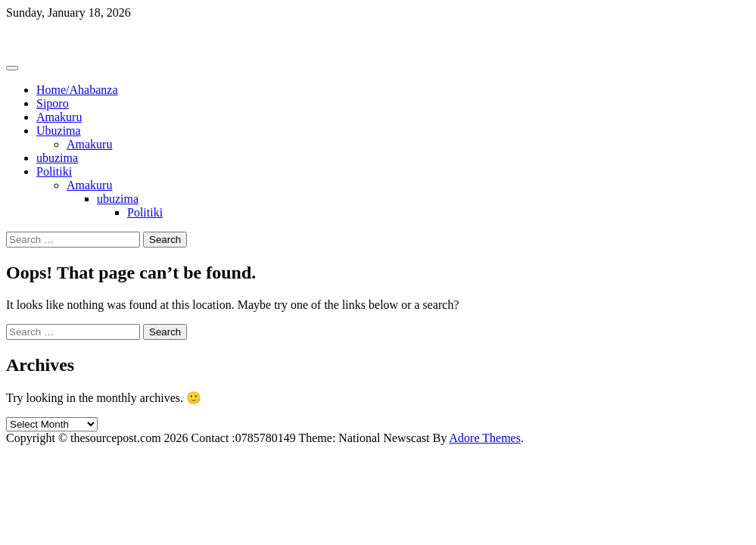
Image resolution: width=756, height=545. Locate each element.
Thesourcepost (41, 38)
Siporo (53, 103)
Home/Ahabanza (77, 90)
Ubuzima (59, 131)
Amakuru (59, 117)
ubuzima (57, 158)
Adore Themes (485, 438)
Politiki (54, 171)
